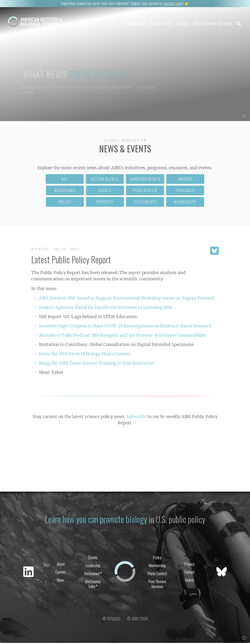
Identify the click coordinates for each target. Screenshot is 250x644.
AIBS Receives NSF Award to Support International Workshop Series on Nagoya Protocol (127, 299)
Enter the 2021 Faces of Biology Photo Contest (85, 355)
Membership (125, 23)
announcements (145, 180)
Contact (189, 573)
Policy (179, 23)
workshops (185, 203)
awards (185, 180)
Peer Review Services (211, 23)
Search (189, 581)
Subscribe (136, 418)
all (65, 180)
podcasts (185, 192)
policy (65, 203)
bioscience (65, 192)
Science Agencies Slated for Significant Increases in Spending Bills (106, 309)
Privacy (189, 564)
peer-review (145, 192)
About (61, 564)
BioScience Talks (93, 585)
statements (145, 203)
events (105, 192)
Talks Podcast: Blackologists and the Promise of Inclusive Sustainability (123, 336)
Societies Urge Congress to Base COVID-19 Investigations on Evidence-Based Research (125, 327)
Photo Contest (157, 574)
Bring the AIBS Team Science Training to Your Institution (97, 364)
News (102, 23)
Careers (61, 573)
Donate (93, 558)
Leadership (93, 566)
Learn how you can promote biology (95, 520)
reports (105, 203)
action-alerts (105, 180)
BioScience (154, 23)
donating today (173, 3)
